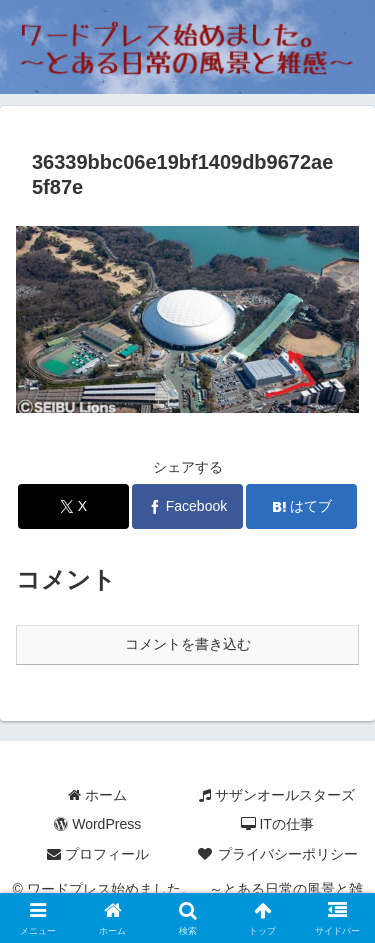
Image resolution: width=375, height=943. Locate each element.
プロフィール (98, 854)
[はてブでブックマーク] (301, 506)
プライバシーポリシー (277, 854)
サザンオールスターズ (277, 795)
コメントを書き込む (188, 644)
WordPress (97, 824)
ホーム (97, 795)
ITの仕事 (277, 824)
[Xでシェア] (73, 506)
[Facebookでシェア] (187, 506)
